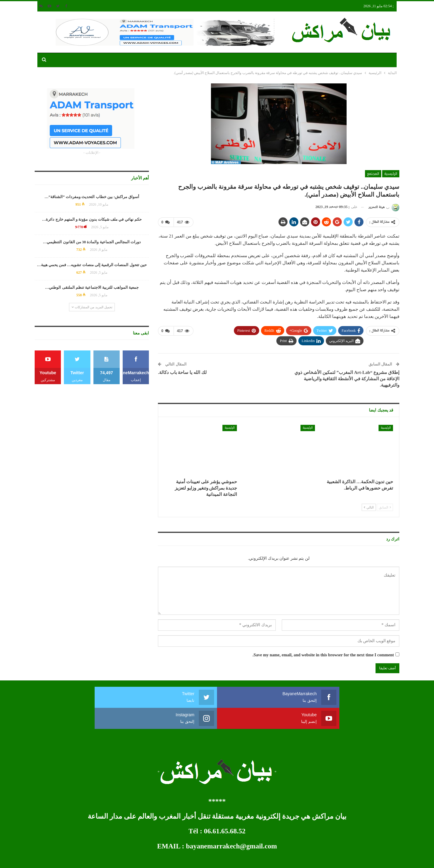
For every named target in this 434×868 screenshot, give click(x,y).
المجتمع (373, 174)
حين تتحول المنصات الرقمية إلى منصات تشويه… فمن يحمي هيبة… (92, 265)
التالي (369, 507)
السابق (385, 507)
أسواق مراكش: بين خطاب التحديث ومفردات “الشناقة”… (92, 197)
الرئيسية (391, 174)
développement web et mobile (58, 859)
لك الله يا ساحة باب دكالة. (182, 372)
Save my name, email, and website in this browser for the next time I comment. (323, 655)
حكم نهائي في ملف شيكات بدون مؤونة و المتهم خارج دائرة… (92, 219)
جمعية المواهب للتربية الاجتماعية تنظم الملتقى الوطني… (92, 287)
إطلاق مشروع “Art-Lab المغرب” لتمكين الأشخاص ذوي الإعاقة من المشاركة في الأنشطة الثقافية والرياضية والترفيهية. (347, 378)
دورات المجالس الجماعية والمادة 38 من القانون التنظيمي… (92, 242)
